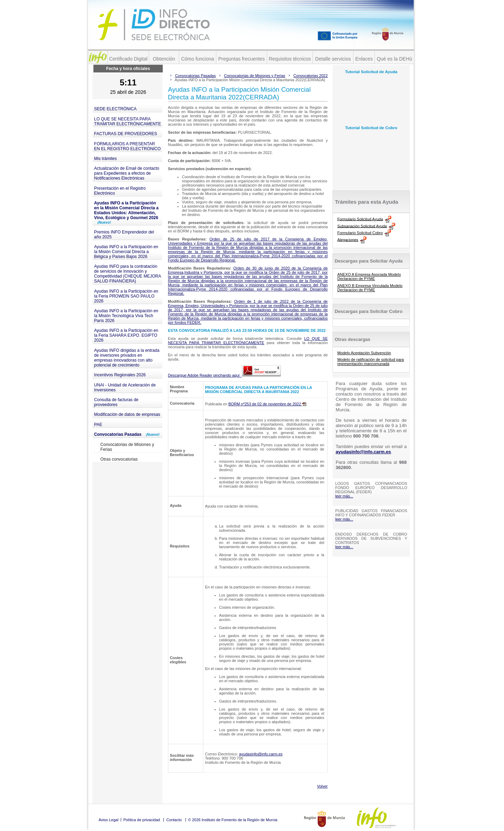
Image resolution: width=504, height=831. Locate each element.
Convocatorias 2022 (310, 76)
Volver (323, 786)
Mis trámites (106, 159)
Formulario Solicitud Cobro (360, 233)
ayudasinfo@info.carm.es (261, 754)
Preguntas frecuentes (241, 59)
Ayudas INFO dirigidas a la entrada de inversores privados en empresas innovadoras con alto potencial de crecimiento (127, 358)
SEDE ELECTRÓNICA (115, 109)
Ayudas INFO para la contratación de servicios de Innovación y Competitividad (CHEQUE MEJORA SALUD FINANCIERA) (128, 274)
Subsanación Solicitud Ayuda (362, 226)
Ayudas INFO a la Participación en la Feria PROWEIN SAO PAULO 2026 (126, 296)
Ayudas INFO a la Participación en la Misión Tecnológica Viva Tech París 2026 (126, 316)
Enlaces (364, 59)
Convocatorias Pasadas (127, 434)
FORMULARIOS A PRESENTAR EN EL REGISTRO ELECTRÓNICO (127, 146)
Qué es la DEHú (394, 59)
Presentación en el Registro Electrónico (120, 191)
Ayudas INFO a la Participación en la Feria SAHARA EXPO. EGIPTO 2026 (126, 335)
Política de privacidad (142, 820)
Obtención (164, 59)
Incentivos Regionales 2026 (120, 375)
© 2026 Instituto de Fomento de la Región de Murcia (233, 820)
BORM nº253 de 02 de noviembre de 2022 (267, 404)
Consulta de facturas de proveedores (116, 402)
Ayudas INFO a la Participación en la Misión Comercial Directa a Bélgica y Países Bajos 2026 (126, 252)
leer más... (344, 496)
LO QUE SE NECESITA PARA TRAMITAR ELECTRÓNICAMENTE (128, 121)
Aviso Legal (109, 820)
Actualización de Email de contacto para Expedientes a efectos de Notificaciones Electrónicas (127, 173)
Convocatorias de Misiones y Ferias (127, 447)
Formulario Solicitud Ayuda (360, 219)
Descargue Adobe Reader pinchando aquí (225, 375)
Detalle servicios (333, 59)
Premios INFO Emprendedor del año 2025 (124, 235)
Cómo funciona (197, 59)
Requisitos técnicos (290, 59)
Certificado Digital (128, 59)
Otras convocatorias (119, 459)
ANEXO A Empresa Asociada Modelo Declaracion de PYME (369, 277)
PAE (98, 425)
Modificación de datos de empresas (127, 414)
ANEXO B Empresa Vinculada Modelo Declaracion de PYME (370, 288)
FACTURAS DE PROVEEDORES (126, 134)
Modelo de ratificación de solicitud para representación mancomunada (371, 362)
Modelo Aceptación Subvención (364, 353)
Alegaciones (348, 239)
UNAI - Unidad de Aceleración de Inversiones (125, 387)
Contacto (174, 820)
